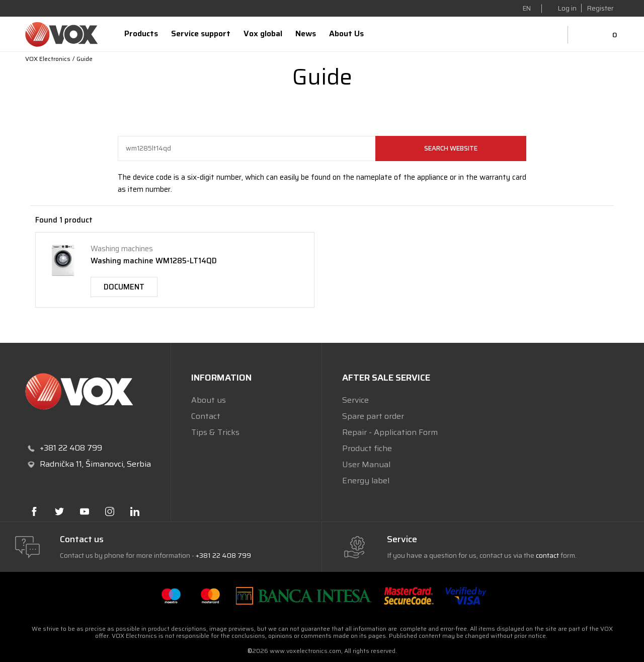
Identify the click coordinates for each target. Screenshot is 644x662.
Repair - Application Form (390, 432)
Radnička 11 (61, 464)
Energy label (366, 481)
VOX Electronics (48, 59)
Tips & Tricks (215, 432)
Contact (206, 416)
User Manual (366, 464)
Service (355, 400)
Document (124, 287)
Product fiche (367, 448)
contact (547, 555)
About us (209, 400)
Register (600, 8)
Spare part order (373, 416)
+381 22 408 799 (223, 555)
